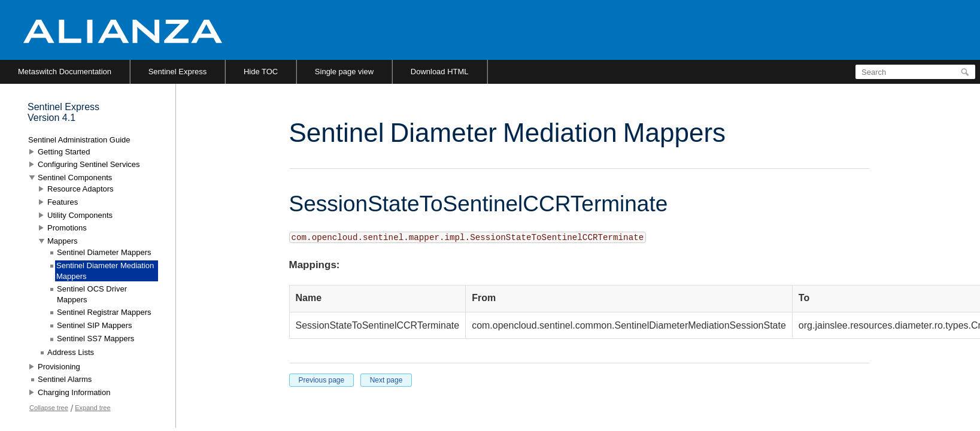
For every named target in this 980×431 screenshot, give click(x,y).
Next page (386, 380)
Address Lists (71, 352)
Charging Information (74, 392)
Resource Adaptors (81, 189)
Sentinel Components (75, 177)
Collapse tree (49, 408)
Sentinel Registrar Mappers (104, 312)
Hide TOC (261, 72)
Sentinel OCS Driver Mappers (92, 294)
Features (63, 202)
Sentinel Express (178, 72)
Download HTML (440, 72)
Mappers (63, 241)
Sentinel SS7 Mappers (95, 339)
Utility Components (80, 215)
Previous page (322, 380)
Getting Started (64, 152)
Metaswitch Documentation (65, 72)
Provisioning (59, 367)
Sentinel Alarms (65, 379)
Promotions (67, 228)
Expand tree (92, 408)
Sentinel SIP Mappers (95, 325)
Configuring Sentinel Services (89, 164)
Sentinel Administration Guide (79, 140)
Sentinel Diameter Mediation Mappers (105, 271)
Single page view (344, 72)
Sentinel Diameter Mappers (104, 252)
